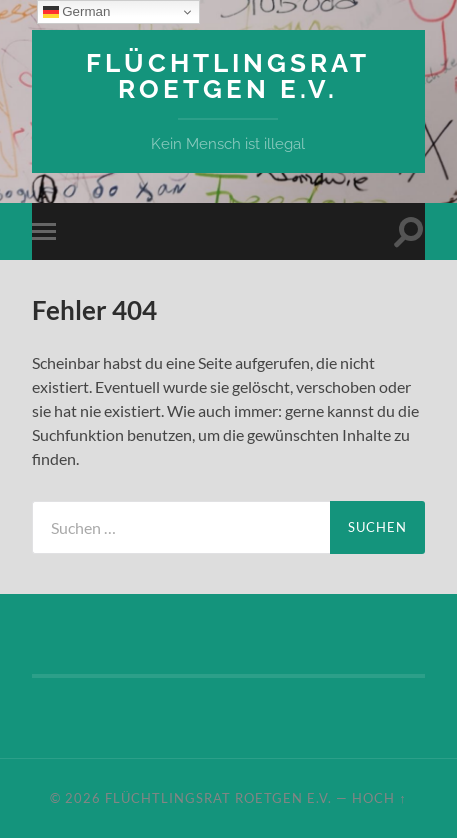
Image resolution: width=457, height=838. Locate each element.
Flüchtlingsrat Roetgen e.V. (228, 75)
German (77, 12)
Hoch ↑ (379, 798)
